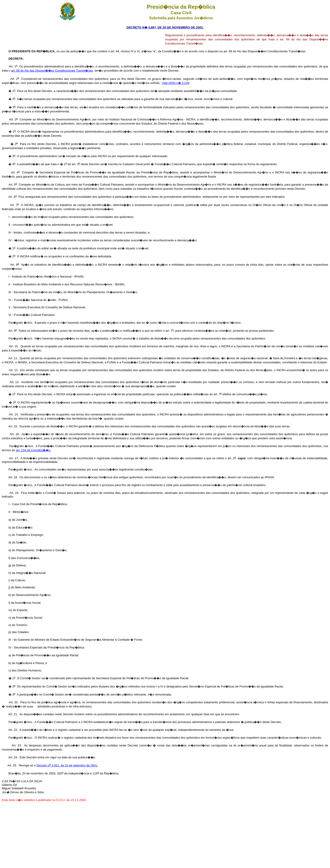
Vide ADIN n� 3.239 (176, 83)
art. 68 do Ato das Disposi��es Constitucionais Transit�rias (52, 71)
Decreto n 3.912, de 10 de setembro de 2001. (67, 765)
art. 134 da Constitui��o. (33, 450)
